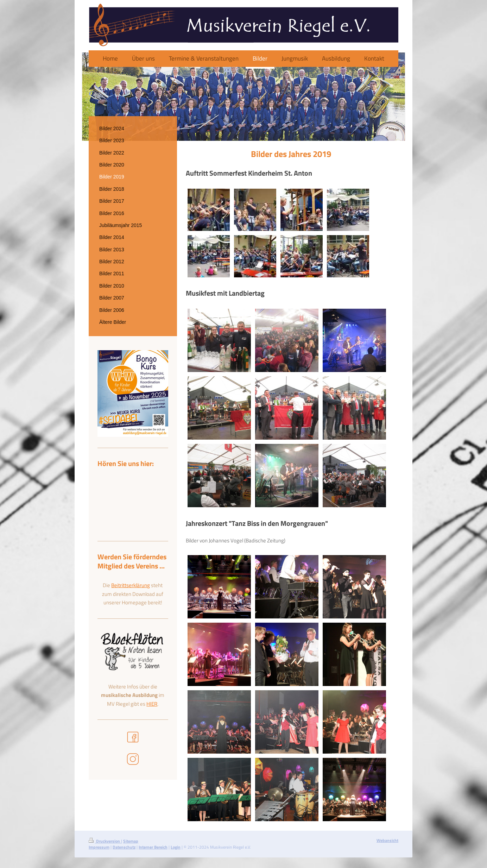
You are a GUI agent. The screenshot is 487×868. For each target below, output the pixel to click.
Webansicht (387, 840)
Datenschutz (124, 847)
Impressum (99, 847)
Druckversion (105, 841)
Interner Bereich (153, 847)
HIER (152, 704)
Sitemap (131, 841)
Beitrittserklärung (131, 585)
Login (176, 847)
